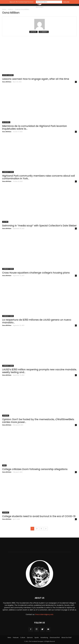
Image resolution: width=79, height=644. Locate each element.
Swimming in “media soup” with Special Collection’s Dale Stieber (39, 226)
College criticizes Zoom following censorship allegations (35, 469)
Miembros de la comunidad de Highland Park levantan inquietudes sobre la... (35, 127)
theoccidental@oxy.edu (44, 614)
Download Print (55, 637)
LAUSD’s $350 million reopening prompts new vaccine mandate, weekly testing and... (39, 371)
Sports (37, 637)
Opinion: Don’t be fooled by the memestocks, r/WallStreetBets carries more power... (38, 421)
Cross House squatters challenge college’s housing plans (36, 273)
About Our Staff (66, 637)
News (4, 465)
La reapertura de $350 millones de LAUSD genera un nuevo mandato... (37, 321)
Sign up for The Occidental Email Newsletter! (22, 2)
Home (4, 9)
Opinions (6, 416)
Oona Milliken (7, 82)
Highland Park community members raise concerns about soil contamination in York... (39, 177)
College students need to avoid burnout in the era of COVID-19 (39, 516)
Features (16, 637)
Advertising (44, 637)
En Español (6, 122)
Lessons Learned (8, 75)
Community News (8, 172)
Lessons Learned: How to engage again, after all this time (36, 79)
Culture (5, 222)
